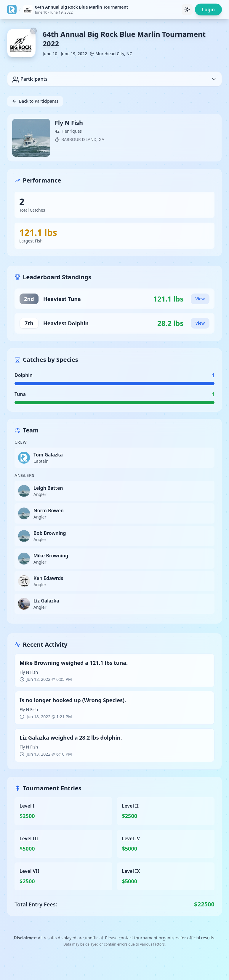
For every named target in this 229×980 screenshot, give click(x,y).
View (200, 299)
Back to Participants (35, 101)
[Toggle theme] (187, 9)
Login (208, 9)
